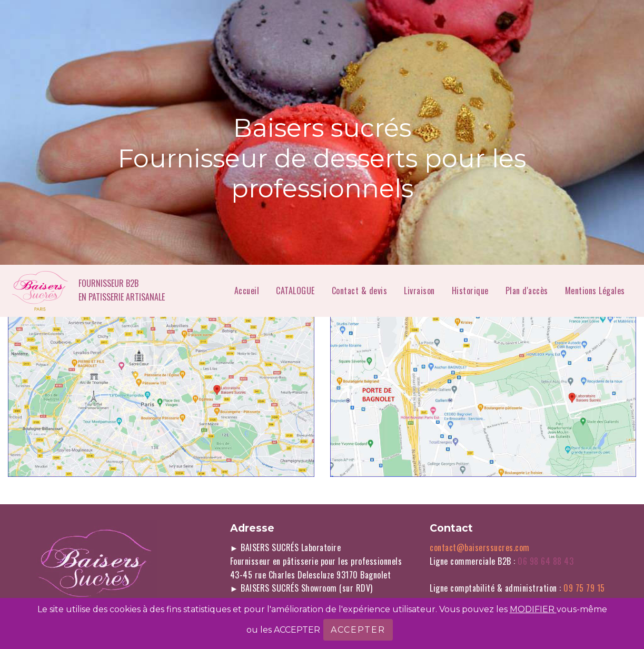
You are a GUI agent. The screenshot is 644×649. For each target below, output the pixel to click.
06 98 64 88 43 (549, 561)
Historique (470, 291)
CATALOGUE (295, 291)
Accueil (247, 291)
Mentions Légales (596, 291)
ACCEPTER (358, 630)
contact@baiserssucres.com (480, 547)
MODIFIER (533, 609)
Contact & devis (360, 291)
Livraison (419, 291)
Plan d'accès (527, 291)
